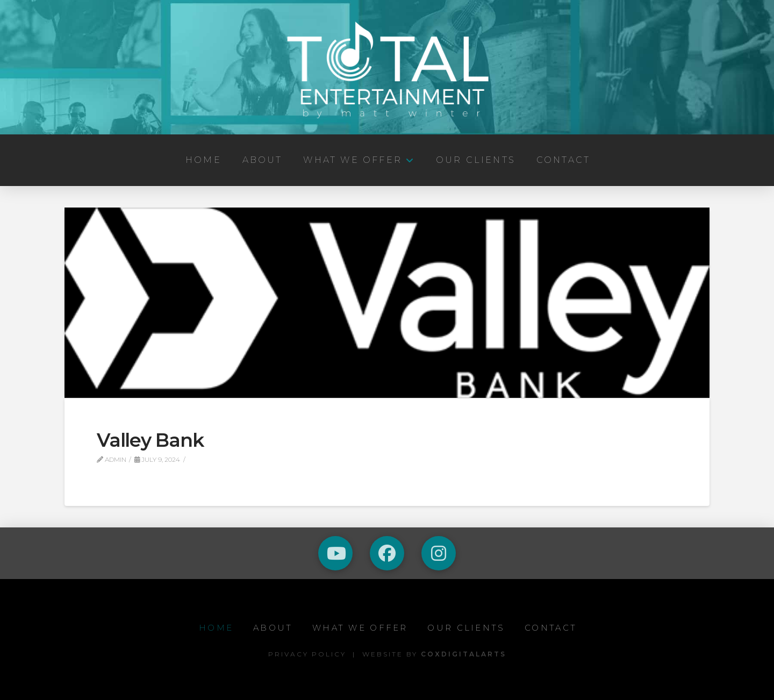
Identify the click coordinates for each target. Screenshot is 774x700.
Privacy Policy (307, 654)
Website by (434, 654)
